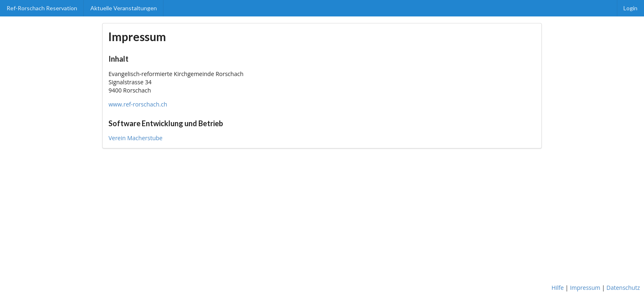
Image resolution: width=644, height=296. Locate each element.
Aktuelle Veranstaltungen (124, 8)
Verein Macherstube (135, 138)
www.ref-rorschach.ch (138, 104)
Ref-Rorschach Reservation (42, 8)
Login (630, 8)
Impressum (585, 288)
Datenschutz (623, 288)
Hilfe (558, 288)
